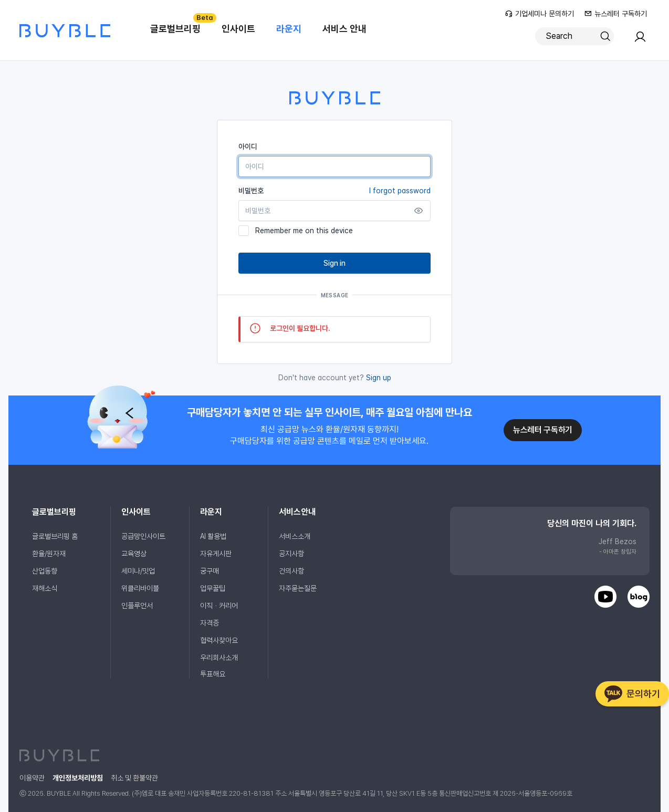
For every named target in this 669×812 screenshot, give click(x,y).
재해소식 (45, 588)
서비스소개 (295, 536)
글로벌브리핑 (181, 24)
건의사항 (291, 571)
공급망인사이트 (143, 536)
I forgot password (400, 191)
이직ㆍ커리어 (219, 606)
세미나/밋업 (138, 571)
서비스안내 (297, 512)
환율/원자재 (49, 554)
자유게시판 (216, 554)
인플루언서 (137, 606)
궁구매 (210, 571)
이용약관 (32, 778)
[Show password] (419, 211)
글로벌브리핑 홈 (55, 536)
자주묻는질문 (298, 588)
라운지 (289, 29)
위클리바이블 (140, 588)
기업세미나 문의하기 (540, 14)
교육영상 (134, 554)
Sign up (379, 378)
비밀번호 (335, 191)
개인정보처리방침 (78, 778)
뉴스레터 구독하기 (616, 14)
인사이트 (238, 29)
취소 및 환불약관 (134, 778)
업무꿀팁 (213, 588)
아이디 (248, 147)
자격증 (210, 623)
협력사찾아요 (219, 640)
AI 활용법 (213, 536)
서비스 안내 (344, 29)
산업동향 (45, 571)
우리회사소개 (219, 658)
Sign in (335, 263)
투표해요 (213, 674)
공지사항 (291, 554)
